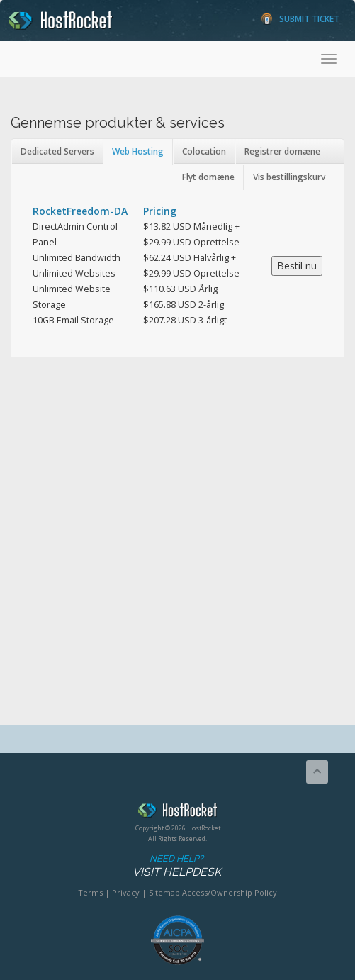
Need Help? (176, 866)
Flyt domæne (208, 177)
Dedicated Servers (57, 151)
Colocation (204, 151)
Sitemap (164, 892)
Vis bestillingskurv (289, 177)
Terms (90, 892)
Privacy (126, 892)
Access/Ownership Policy (230, 892)
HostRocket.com (177, 813)
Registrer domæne (282, 151)
